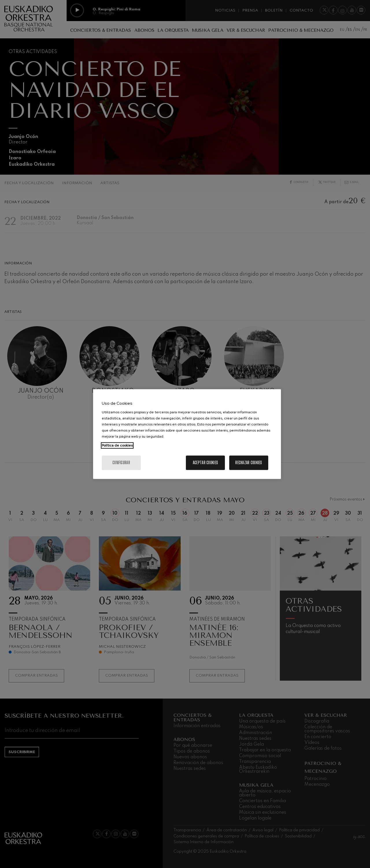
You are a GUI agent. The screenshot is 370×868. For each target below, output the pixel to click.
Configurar (121, 463)
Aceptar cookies (205, 463)
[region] (187, 434)
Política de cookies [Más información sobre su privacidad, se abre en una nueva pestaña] (117, 445)
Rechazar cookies (249, 463)
